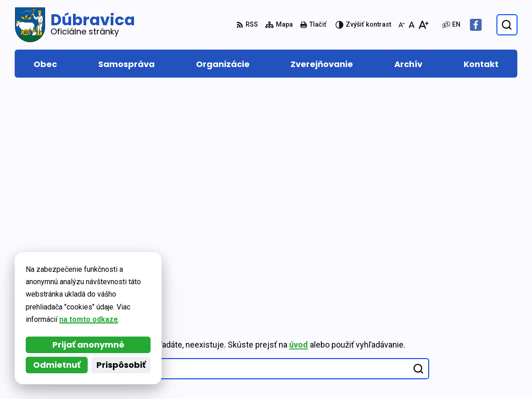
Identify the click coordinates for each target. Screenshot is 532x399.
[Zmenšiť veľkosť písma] (402, 25)
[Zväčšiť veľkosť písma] (423, 25)
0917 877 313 (471, 341)
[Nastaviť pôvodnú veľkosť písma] (412, 25)
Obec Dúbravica (96, 285)
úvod (299, 128)
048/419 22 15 (473, 330)
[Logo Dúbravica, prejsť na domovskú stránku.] (75, 25)
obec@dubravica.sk (483, 352)
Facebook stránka (480, 363)
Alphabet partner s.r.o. (140, 276)
